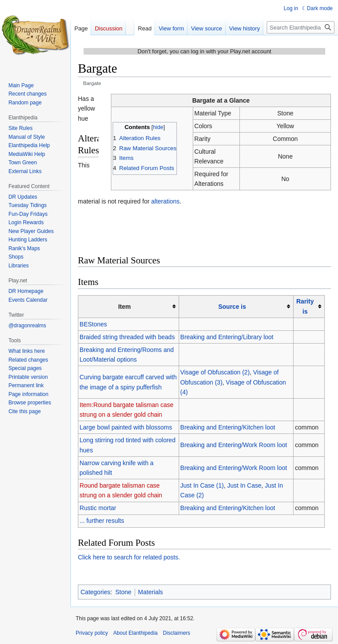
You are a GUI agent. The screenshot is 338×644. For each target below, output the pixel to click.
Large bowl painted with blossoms (126, 427)
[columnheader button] (236, 306)
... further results (102, 521)
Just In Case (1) (202, 485)
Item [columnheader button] (124, 307)
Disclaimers (176, 633)
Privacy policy (92, 633)
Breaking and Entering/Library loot (227, 337)
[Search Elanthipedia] (301, 27)
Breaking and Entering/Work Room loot (234, 445)
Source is (232, 307)
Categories (96, 592)
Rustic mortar (98, 508)
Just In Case (244, 485)
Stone (123, 592)
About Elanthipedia (135, 633)
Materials (151, 592)
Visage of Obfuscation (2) (215, 372)
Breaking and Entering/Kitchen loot (228, 427)
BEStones (93, 324)
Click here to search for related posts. (129, 557)
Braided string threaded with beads (127, 337)
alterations (166, 201)
